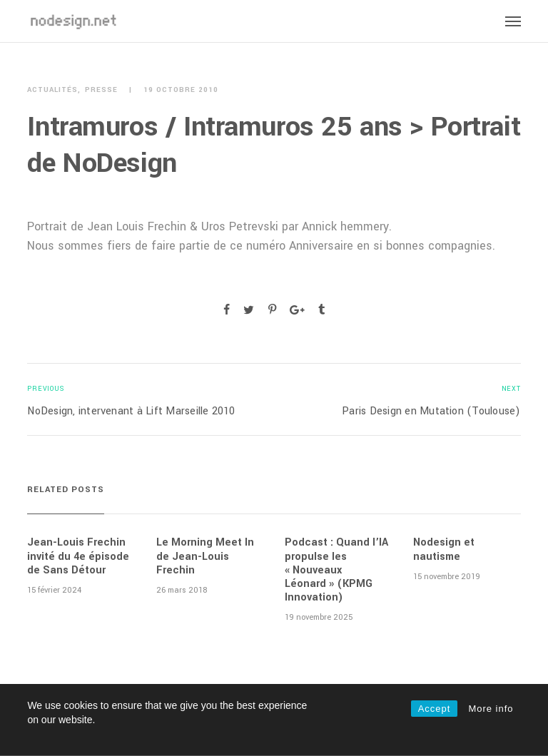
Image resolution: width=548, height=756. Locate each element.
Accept (435, 709)
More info (491, 709)
